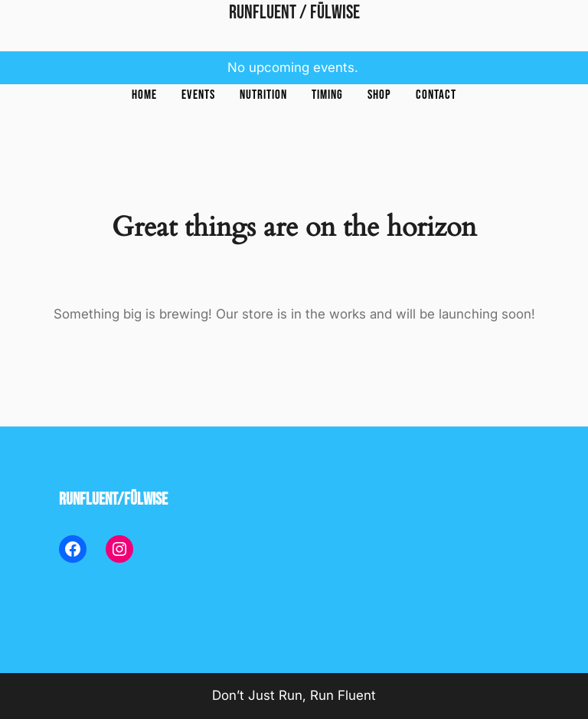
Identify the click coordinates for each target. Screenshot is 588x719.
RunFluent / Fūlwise (294, 13)
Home (144, 95)
